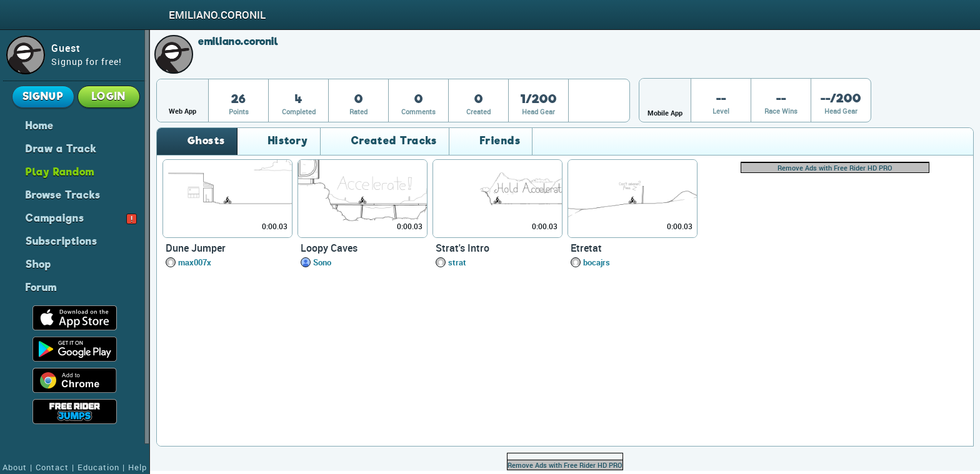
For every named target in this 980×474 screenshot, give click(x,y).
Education (98, 467)
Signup (43, 96)
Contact (52, 467)
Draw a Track (61, 148)
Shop (38, 264)
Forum (41, 287)
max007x (195, 262)
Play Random (60, 171)
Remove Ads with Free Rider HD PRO (835, 168)
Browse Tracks (63, 194)
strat (457, 262)
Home (40, 125)
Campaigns (81, 217)
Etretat (586, 248)
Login (109, 96)
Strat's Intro (462, 248)
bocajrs (597, 262)
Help (137, 467)
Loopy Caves (329, 248)
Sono (322, 262)
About (15, 467)
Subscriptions (62, 240)
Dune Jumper (196, 248)
